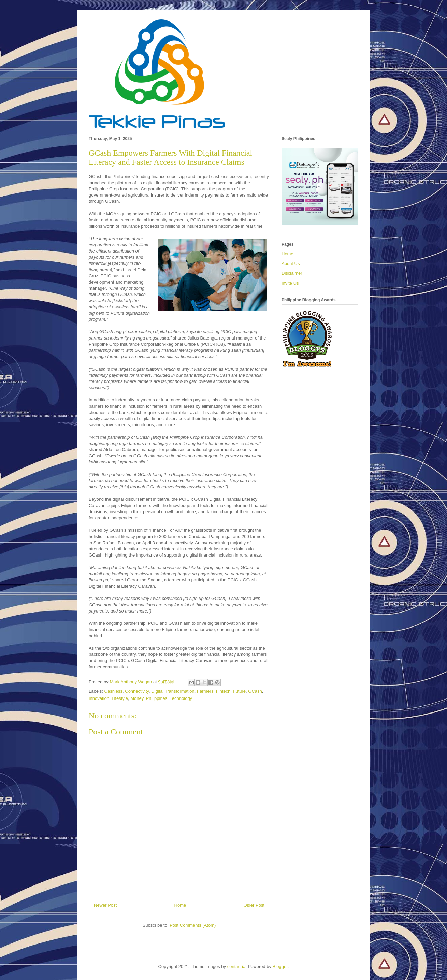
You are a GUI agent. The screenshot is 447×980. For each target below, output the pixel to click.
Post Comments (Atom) (193, 925)
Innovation (99, 698)
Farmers (205, 691)
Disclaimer (292, 273)
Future (240, 691)
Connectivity (137, 691)
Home (180, 905)
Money (137, 698)
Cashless (113, 691)
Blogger (280, 967)
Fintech (223, 691)
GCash (255, 691)
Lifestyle (120, 698)
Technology (181, 698)
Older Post (254, 905)
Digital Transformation (173, 691)
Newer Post (105, 905)
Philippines (156, 698)
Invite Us (290, 283)
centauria (236, 967)
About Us (291, 264)
